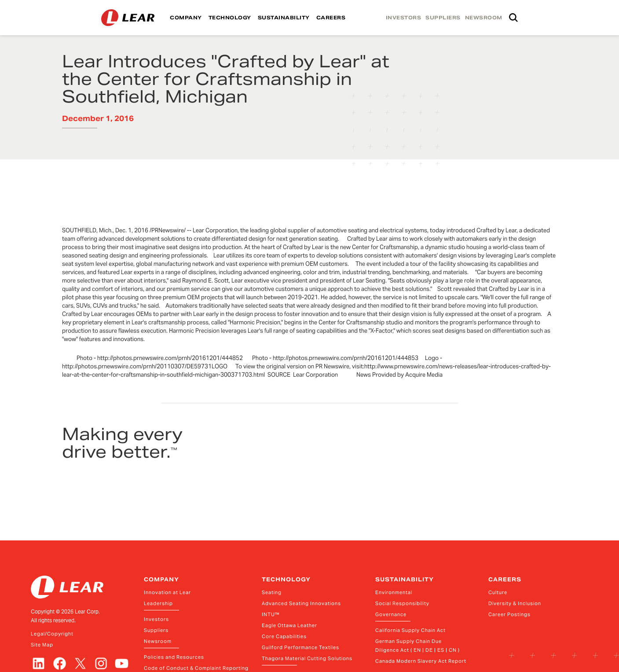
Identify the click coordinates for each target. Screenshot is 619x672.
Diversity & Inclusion (515, 603)
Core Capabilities (284, 636)
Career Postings (509, 614)
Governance (391, 614)
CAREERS (331, 18)
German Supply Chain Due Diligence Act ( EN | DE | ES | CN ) (418, 646)
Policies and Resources (174, 657)
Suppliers (156, 630)
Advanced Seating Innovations (301, 603)
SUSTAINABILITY (284, 18)
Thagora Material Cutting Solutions (307, 658)
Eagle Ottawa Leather (289, 625)
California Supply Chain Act (410, 630)
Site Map (42, 645)
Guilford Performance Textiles (300, 647)
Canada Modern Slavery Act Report (421, 661)
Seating (272, 592)
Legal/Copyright (52, 634)
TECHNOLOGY (230, 18)
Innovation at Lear (167, 592)
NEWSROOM (484, 18)
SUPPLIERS (443, 18)
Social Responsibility (402, 603)
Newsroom (158, 641)
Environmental (394, 592)
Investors (156, 619)
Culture (498, 592)
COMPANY (186, 18)
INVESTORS (404, 18)
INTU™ (271, 614)
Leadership (158, 603)
